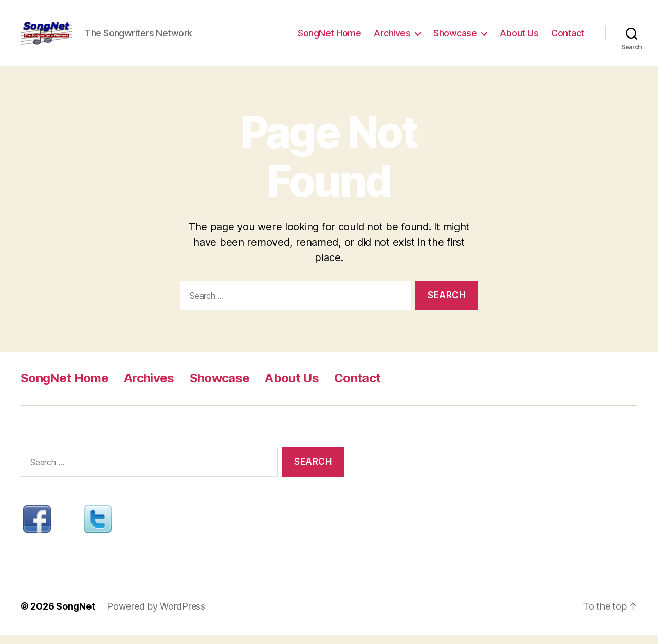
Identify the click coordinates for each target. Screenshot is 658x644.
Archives (392, 37)
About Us (519, 37)
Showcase (455, 37)
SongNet (75, 615)
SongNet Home (329, 37)
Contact (568, 37)
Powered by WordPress (156, 615)
